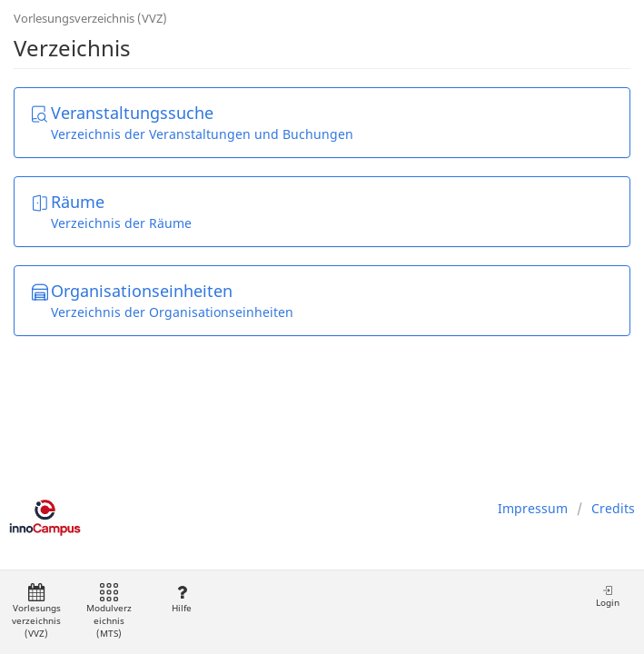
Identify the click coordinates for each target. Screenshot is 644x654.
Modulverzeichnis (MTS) (109, 612)
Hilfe (181, 599)
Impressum (533, 508)
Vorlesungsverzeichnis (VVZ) (90, 18)
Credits (613, 508)
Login (608, 596)
